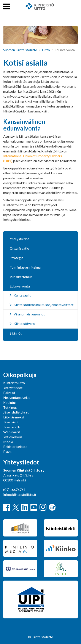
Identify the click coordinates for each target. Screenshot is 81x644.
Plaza (7, 451)
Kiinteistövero (24, 324)
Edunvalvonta (20, 286)
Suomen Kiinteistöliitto (20, 50)
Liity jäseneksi (14, 417)
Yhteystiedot (19, 239)
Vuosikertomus (21, 277)
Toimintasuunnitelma (25, 267)
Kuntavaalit (22, 295)
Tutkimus (10, 407)
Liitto (46, 50)
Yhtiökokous (13, 437)
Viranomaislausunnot (29, 314)
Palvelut (9, 393)
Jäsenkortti (12, 427)
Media (8, 442)
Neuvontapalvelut (17, 397)
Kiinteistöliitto (14, 383)
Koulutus (10, 402)
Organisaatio (19, 248)
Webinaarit (12, 432)
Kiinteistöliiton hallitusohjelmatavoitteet (44, 305)
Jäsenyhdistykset (16, 412)
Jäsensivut (11, 422)
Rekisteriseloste (15, 446)
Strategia (17, 258)
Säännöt (16, 333)
